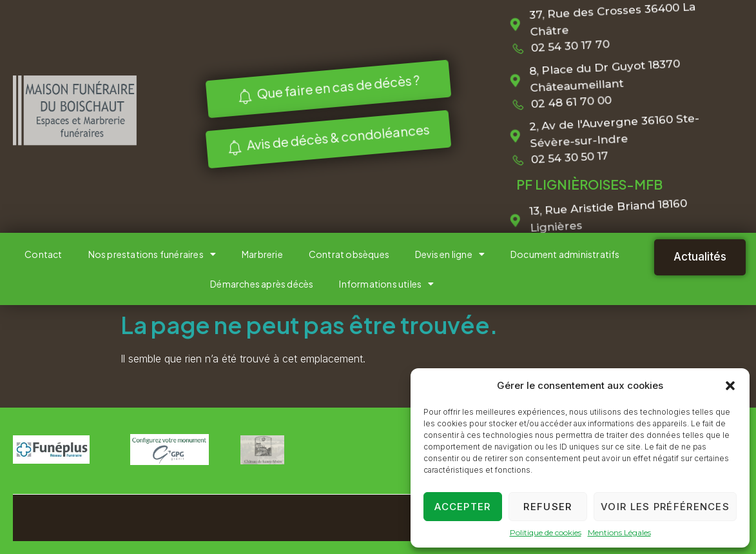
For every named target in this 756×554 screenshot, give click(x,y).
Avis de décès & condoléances (325, 138)
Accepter (462, 507)
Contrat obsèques (349, 254)
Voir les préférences (665, 507)
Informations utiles (386, 284)
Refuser (548, 507)
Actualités (700, 257)
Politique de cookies (546, 532)
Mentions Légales (619, 532)
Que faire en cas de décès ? (325, 88)
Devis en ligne (450, 254)
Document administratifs (565, 254)
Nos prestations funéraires (152, 254)
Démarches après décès (262, 284)
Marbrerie (262, 254)
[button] (730, 386)
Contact (43, 254)
